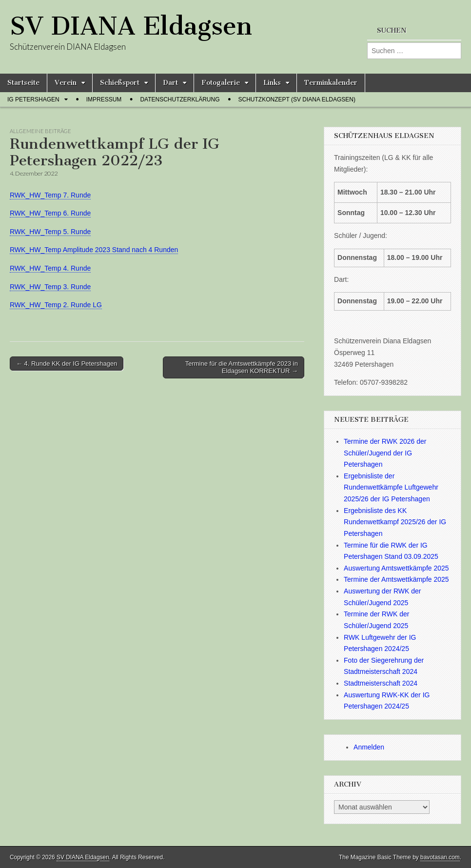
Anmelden (369, 747)
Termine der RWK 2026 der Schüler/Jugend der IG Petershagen (385, 453)
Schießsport (120, 83)
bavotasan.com (440, 857)
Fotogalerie (221, 83)
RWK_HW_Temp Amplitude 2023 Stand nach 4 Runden (94, 250)
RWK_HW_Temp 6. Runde (50, 213)
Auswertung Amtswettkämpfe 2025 (396, 568)
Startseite (23, 83)
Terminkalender (331, 83)
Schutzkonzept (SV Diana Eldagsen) (297, 99)
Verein (66, 83)
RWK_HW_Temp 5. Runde (50, 232)
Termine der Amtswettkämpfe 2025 (396, 579)
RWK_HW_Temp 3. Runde (50, 287)
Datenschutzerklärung (180, 99)
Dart (170, 83)
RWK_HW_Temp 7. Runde (50, 195)
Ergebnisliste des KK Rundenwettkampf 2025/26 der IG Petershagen (395, 522)
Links (272, 83)
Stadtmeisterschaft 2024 (381, 683)
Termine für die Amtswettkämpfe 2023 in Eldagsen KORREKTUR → (242, 367)
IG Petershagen (33, 99)
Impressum (104, 99)
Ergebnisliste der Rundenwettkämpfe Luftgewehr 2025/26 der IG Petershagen (391, 487)
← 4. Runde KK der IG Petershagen (67, 364)
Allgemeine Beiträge (40, 131)
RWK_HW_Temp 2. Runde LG (56, 305)
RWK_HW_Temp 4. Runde (50, 268)
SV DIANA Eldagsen (131, 26)
